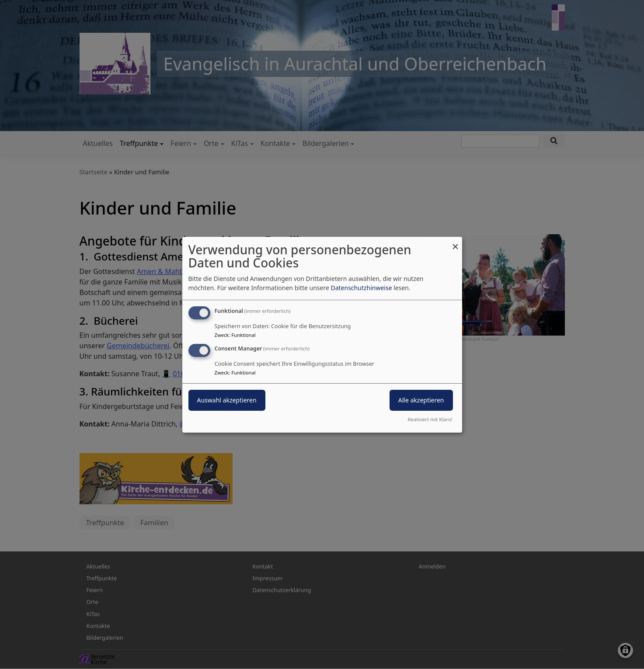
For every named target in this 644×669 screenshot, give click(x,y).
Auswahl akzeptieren (227, 400)
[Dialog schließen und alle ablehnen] (456, 242)
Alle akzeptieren (421, 400)
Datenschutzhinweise (361, 288)
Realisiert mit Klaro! (430, 419)
